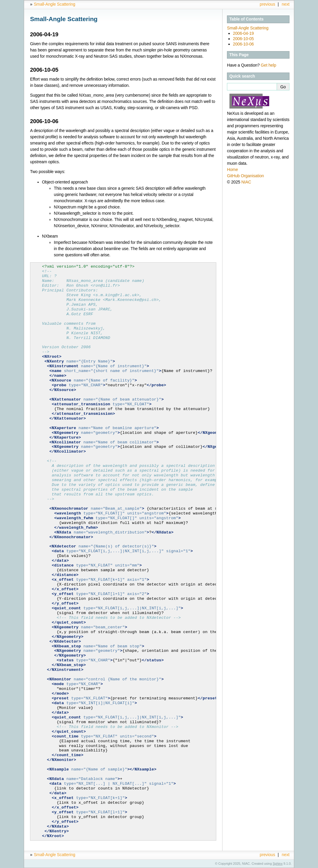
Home (232, 169)
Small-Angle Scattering (55, 4)
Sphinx (278, 864)
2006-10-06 (243, 44)
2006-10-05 (243, 39)
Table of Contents (246, 19)
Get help (269, 65)
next (286, 4)
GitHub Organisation (245, 176)
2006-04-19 (243, 33)
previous (267, 4)
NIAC (246, 182)
